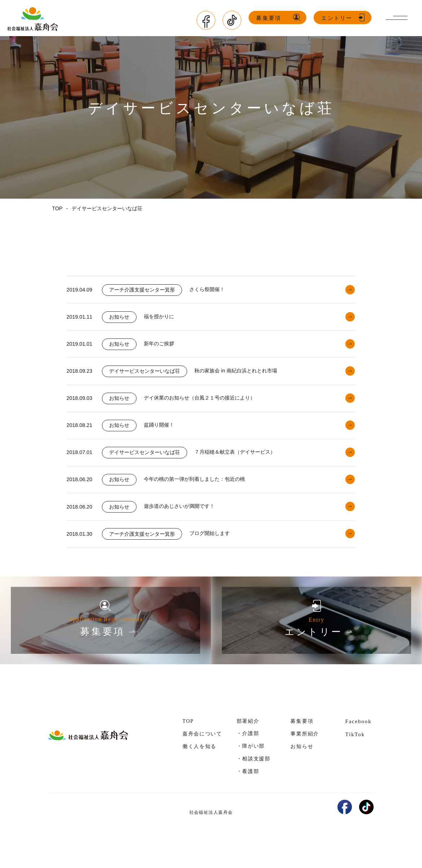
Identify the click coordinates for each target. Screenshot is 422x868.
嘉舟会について (202, 752)
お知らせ (302, 764)
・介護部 (248, 751)
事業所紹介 (305, 752)
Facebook (358, 739)
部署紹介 (248, 739)
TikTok (355, 752)
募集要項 (270, 18)
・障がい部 (251, 764)
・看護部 (248, 789)
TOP (188, 739)
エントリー (338, 18)
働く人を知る (199, 764)
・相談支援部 (254, 776)
